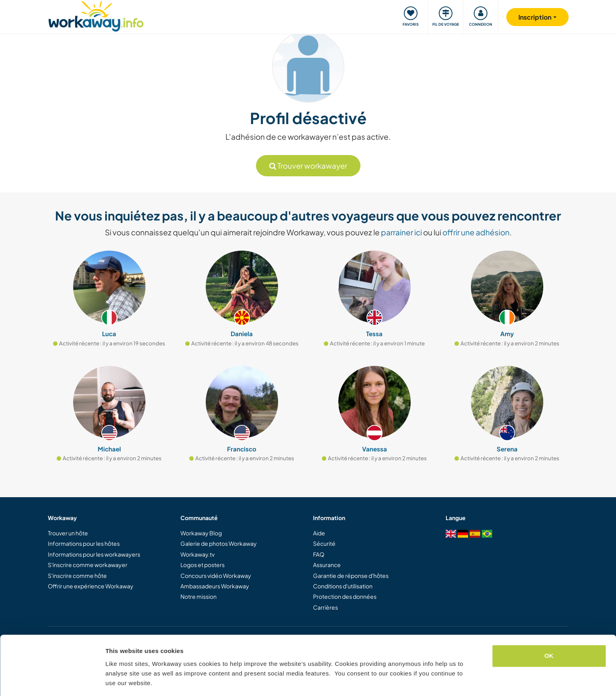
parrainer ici (401, 232)
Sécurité (324, 543)
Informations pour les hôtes (84, 543)
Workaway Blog (201, 533)
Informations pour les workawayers (94, 554)
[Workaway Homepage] (96, 15)
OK (549, 631)
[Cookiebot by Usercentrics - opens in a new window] (52, 680)
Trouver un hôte (68, 533)
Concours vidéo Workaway (216, 576)
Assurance (327, 565)
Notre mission (199, 596)
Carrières (325, 607)
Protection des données (345, 596)
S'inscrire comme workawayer (88, 565)
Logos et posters (203, 565)
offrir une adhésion (476, 232)
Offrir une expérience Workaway (91, 586)
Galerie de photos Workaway (219, 543)
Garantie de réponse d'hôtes (351, 576)
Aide (319, 533)
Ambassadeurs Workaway (215, 586)
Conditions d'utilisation (343, 586)
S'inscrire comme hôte (77, 576)
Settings (117, 680)
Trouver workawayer (308, 166)
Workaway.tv (197, 554)
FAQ (319, 554)
